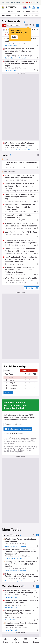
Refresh (36, 642)
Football (20, 11)
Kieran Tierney (28, 15)
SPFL (26, 558)
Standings (25, 371)
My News (15, 642)
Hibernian (12, 388)
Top (4, 25)
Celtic (15, 46)
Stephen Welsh (7, 15)
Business (12, 11)
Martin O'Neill (9, 597)
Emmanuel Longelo (11, 58)
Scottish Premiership (20, 150)
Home (5, 642)
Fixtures (7, 371)
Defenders (18, 15)
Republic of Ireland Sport (18, 546)
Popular (16, 25)
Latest (10, 25)
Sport (28, 11)
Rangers (12, 383)
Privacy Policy (31, 441)
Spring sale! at (19, 2)
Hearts (11, 380)
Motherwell (9, 46)
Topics (26, 642)
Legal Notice (10, 443)
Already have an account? (13, 433)
